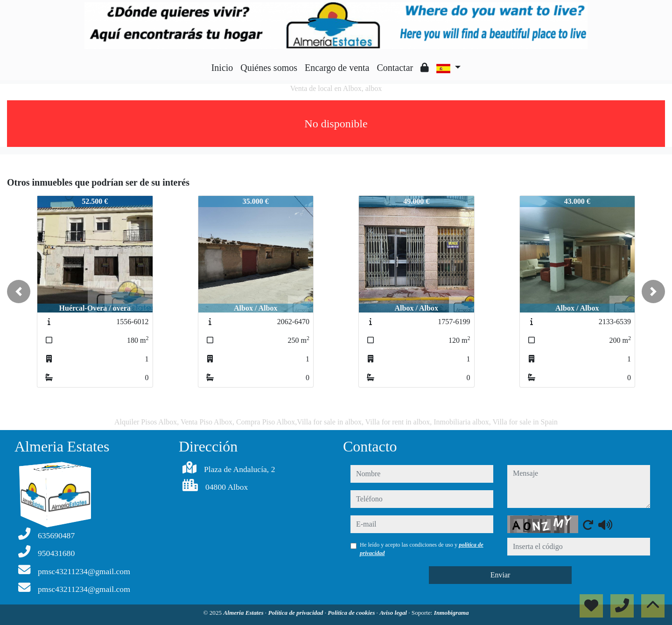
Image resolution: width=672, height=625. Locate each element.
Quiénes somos (269, 68)
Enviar (500, 575)
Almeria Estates (244, 613)
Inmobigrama (451, 613)
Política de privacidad (296, 613)
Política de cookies (352, 613)
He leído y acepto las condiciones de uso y (422, 549)
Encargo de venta (337, 68)
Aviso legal (394, 613)
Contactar (395, 68)
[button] (19, 292)
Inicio (222, 68)
